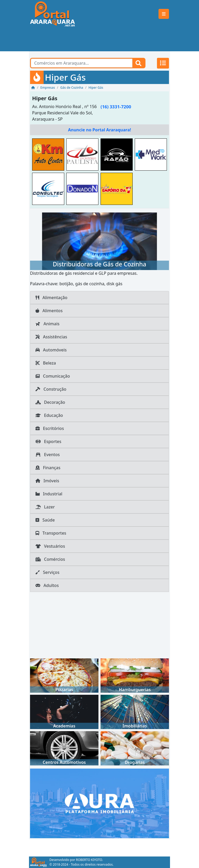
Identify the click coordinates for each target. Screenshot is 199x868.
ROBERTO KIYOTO (89, 860)
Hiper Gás (45, 98)
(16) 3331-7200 (116, 107)
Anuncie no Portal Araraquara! (99, 130)
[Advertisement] (99, 40)
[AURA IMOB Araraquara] (99, 803)
